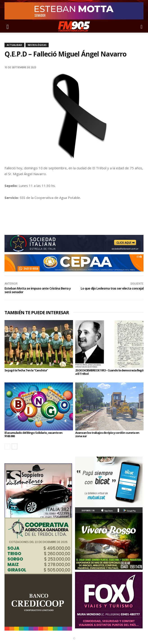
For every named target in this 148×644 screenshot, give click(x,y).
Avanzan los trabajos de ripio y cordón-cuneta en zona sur (107, 434)
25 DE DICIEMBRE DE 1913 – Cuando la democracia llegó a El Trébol (109, 372)
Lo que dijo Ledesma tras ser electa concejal (112, 288)
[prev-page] (7, 446)
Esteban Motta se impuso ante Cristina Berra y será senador (38, 290)
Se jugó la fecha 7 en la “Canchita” (26, 370)
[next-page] (15, 446)
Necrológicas (37, 45)
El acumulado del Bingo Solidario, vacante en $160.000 (33, 434)
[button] (8, 26)
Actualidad (14, 45)
